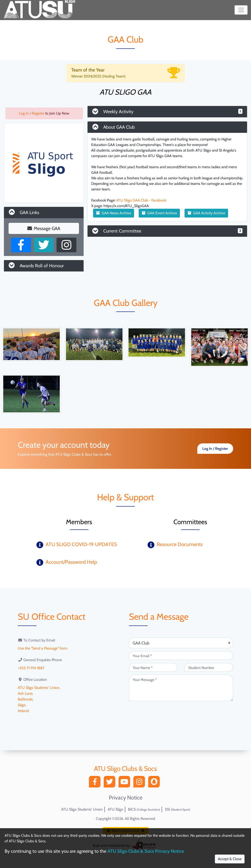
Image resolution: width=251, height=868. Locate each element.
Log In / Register (32, 113)
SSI (177, 809)
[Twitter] (111, 783)
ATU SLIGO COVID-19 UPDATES (81, 544)
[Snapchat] (155, 783)
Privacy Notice (126, 798)
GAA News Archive (114, 213)
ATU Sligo (115, 809)
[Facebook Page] (21, 245)
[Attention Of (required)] (181, 643)
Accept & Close (230, 859)
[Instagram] (140, 783)
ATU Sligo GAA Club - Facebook (141, 200)
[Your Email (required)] (181, 656)
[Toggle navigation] (241, 10)
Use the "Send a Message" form (43, 648)
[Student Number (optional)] (209, 667)
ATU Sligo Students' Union (82, 809)
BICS (144, 809)
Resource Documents (180, 544)
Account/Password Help (71, 562)
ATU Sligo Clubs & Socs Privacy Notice (146, 851)
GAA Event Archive (159, 213)
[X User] (44, 245)
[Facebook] (96, 783)
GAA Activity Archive (206, 213)
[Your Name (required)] (153, 667)
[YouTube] (125, 783)
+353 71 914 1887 (31, 667)
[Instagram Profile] (66, 245)
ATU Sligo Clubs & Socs (125, 768)
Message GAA (44, 228)
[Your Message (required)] (181, 688)
